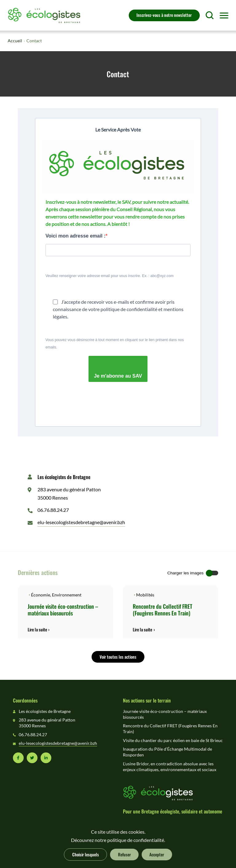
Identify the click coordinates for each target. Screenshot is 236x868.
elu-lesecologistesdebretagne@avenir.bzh (81, 522)
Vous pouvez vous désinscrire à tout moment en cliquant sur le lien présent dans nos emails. (115, 344)
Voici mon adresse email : (75, 236)
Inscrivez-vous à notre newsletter (164, 15)
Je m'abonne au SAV (118, 376)
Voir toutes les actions (118, 657)
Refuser (124, 854)
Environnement (67, 595)
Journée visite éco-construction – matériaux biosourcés (63, 610)
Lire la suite (37, 630)
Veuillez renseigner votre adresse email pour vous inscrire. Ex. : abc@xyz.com (110, 276)
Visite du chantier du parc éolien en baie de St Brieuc (173, 740)
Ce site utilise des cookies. (118, 832)
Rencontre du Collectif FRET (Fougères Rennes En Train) (163, 610)
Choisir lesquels (86, 854)
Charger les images (186, 573)
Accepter (157, 854)
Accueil (15, 41)
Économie (41, 595)
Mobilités (145, 595)
